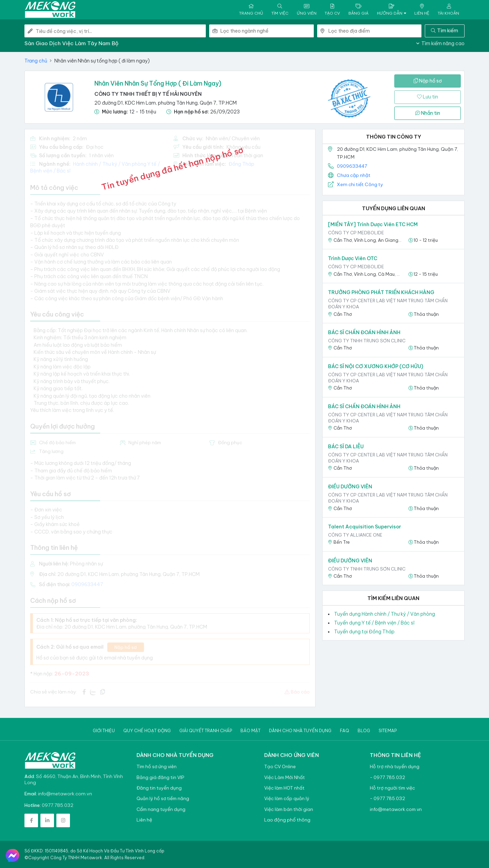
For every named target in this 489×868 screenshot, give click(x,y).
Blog (364, 731)
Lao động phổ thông (287, 820)
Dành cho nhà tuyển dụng (300, 731)
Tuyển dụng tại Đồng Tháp (364, 632)
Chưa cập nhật (354, 175)
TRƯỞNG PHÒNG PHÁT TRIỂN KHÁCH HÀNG (381, 292)
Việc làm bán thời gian (289, 809)
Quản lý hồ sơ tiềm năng (163, 799)
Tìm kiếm (445, 31)
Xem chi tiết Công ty (360, 184)
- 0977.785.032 (387, 777)
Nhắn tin (428, 113)
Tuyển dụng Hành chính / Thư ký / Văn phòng (385, 614)
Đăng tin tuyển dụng (159, 788)
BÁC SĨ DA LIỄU (346, 447)
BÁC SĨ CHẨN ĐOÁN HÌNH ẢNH (364, 332)
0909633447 (352, 166)
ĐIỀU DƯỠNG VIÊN (350, 487)
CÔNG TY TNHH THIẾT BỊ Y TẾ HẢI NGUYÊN (148, 94)
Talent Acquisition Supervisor (365, 527)
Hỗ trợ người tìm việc (392, 788)
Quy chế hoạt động (147, 731)
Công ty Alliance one (355, 535)
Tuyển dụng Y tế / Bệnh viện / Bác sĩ (374, 623)
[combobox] (267, 31)
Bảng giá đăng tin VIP (160, 777)
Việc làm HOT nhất (284, 788)
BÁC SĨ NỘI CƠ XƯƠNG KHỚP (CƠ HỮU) (376, 366)
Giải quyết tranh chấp (206, 731)
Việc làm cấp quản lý (287, 799)
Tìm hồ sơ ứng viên (157, 767)
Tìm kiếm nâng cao (440, 43)
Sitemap (388, 731)
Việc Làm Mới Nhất (285, 777)
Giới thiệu (104, 731)
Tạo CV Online (280, 767)
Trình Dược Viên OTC (353, 258)
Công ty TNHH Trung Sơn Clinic (367, 341)
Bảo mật (250, 731)
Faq (345, 731)
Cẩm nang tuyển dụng (161, 809)
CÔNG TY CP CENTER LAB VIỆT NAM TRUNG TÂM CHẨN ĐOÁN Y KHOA (388, 304)
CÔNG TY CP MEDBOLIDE (356, 233)
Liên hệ (144, 820)
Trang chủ (36, 61)
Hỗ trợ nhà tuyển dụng (395, 767)
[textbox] (267, 31)
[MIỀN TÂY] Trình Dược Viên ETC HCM (373, 224)
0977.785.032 (58, 805)
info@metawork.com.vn (65, 794)
